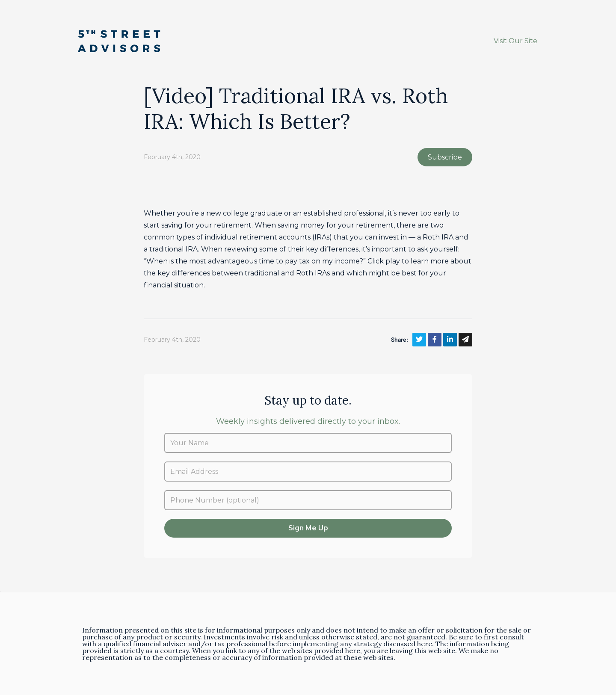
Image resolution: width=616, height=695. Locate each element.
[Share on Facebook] (435, 340)
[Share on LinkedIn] (450, 340)
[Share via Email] (465, 340)
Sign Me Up (308, 528)
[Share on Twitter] (419, 340)
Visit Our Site (515, 41)
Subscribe (445, 157)
